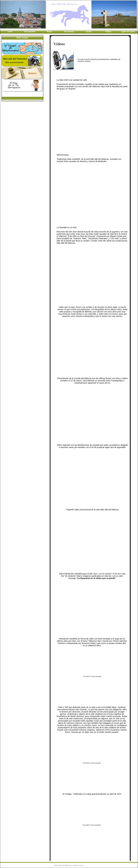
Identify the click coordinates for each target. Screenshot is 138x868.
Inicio (10, 32)
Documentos (30, 32)
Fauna (89, 32)
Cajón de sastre (128, 32)
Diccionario (69, 32)
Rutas (49, 32)
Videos (108, 32)
